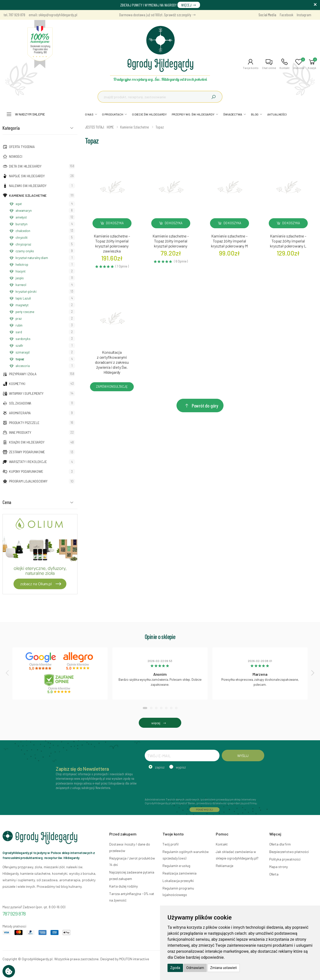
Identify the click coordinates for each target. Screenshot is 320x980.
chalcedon (23, 231)
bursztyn (21, 224)
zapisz (160, 767)
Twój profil (170, 844)
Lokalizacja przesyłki (178, 881)
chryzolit (21, 237)
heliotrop (22, 264)
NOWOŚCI (16, 156)
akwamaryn (24, 210)
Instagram (304, 15)
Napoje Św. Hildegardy (27, 176)
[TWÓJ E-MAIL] (182, 755)
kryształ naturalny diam (32, 258)
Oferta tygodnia (22, 147)
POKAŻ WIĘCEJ (204, 809)
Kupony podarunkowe (26, 471)
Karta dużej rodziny (123, 886)
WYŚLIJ (243, 756)
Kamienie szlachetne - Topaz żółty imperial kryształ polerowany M (229, 241)
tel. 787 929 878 (14, 15)
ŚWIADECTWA (233, 114)
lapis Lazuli (23, 298)
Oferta (274, 874)
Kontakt (222, 844)
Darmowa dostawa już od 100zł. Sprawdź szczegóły (158, 15)
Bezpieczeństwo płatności (289, 852)
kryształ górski (26, 291)
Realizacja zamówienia (179, 873)
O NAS (89, 114)
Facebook (286, 15)
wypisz (181, 767)
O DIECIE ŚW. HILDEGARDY (149, 114)
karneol (21, 285)
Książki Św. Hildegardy (27, 442)
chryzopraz (23, 244)
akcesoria (23, 366)
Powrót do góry (201, 405)
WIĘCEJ (189, 5)
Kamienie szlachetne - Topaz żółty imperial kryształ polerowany (171, 241)
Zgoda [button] (175, 968)
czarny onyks (25, 251)
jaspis (20, 278)
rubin (19, 325)
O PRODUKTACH (113, 114)
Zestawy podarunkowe (27, 452)
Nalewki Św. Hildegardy (28, 186)
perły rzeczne (25, 312)
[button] (251, 64)
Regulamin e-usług (176, 866)
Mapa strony (278, 867)
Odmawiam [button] (195, 968)
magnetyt (22, 305)
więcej (160, 723)
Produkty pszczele (24, 423)
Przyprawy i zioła (23, 374)
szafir (19, 345)
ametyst (21, 217)
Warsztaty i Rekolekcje (28, 462)
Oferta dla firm (280, 844)
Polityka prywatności (285, 859)
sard (19, 332)
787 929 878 (14, 913)
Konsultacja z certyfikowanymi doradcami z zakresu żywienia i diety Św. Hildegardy (112, 362)
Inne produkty (20, 432)
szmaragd (22, 352)
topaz (20, 359)
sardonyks (23, 339)
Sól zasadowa (20, 403)
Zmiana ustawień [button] (224, 968)
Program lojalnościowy (28, 481)
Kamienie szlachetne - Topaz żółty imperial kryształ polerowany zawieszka (112, 243)
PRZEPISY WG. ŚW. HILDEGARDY (193, 114)
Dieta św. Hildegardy (25, 166)
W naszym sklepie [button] (30, 114)
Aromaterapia (20, 413)
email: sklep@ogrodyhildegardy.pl (53, 15)
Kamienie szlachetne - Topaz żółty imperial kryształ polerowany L (288, 241)
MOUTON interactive (134, 959)
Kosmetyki (17, 384)
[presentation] (8, 673)
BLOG (255, 114)
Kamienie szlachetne (28, 195)
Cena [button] (7, 502)
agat (18, 204)
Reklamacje (224, 866)
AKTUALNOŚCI (277, 114)
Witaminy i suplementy (26, 393)
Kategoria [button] (11, 128)
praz (18, 318)
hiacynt (20, 271)
